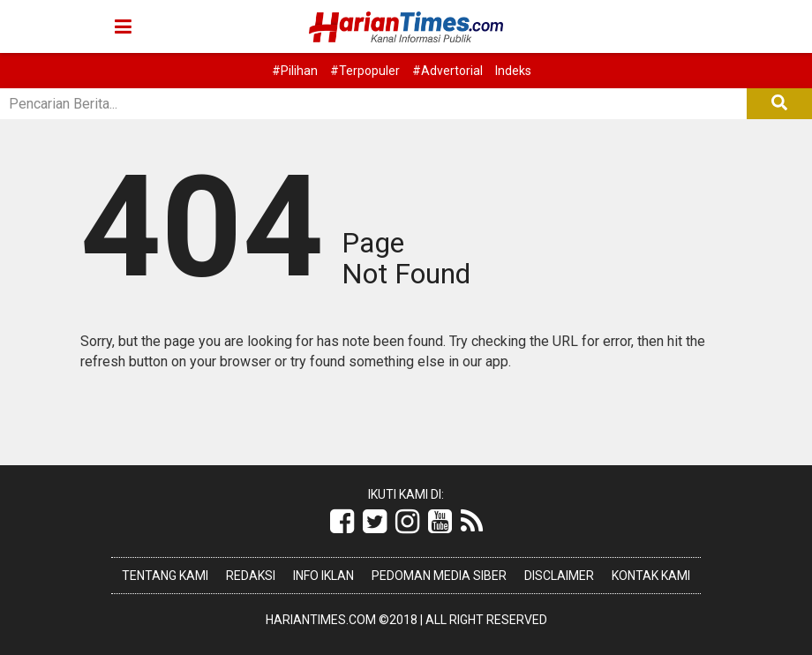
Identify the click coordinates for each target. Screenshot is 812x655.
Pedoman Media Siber (439, 576)
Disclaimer (559, 576)
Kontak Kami (651, 576)
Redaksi (251, 576)
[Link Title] (342, 522)
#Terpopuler (365, 71)
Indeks (513, 71)
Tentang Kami (165, 576)
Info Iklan (323, 576)
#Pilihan (295, 71)
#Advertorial (447, 71)
